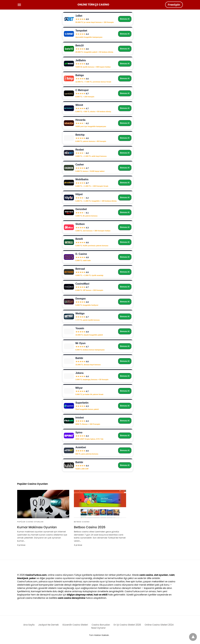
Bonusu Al (125, 19)
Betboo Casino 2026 (90, 527)
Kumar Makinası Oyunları (37, 527)
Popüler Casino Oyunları (30, 522)
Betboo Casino (82, 522)
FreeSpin (174, 5)
